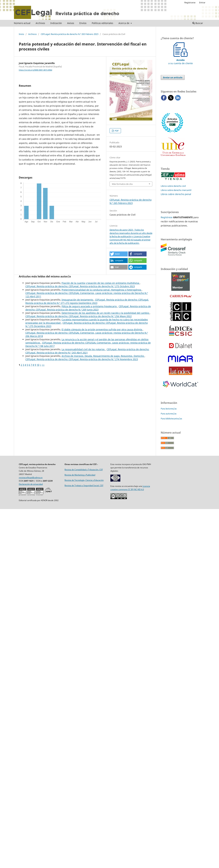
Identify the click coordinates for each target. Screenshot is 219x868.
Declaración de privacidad (31, 484)
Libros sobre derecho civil (173, 186)
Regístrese (167, 217)
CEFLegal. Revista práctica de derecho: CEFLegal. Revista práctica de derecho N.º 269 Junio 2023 (88, 308)
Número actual (22, 23)
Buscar (198, 23)
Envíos (83, 23)
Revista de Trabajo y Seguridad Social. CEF (84, 485)
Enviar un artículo (173, 77)
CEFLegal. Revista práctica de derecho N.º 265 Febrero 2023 (70, 34)
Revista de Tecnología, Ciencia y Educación (84, 480)
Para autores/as (169, 414)
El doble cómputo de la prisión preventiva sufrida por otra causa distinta (102, 329)
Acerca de (124, 23)
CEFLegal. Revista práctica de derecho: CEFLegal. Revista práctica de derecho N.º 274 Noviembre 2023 (82, 359)
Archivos (40, 23)
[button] (119, 254)
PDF (116, 131)
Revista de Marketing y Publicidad (80, 475)
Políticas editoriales (102, 23)
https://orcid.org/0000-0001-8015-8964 (35, 70)
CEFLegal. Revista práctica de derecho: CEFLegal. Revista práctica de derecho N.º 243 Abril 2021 (87, 351)
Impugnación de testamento (78, 300)
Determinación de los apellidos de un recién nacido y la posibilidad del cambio (106, 313)
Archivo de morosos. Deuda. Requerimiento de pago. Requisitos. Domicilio (103, 356)
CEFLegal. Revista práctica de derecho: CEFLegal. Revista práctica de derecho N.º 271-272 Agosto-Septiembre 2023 (87, 301)
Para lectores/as (169, 409)
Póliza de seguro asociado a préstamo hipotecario (89, 306)
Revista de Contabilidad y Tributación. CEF (84, 470)
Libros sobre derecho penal (176, 194)
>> (43, 365)
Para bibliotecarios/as (171, 419)
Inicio (21, 34)
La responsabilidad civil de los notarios (83, 349)
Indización (56, 23)
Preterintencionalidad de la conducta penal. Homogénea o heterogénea (102, 290)
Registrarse (190, 2)
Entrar (202, 2)
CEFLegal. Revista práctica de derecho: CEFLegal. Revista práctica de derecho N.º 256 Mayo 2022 (79, 316)
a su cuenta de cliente (181, 60)
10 (38, 365)
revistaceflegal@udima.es (31, 478)
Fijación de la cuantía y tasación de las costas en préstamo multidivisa (101, 283)
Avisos (71, 23)
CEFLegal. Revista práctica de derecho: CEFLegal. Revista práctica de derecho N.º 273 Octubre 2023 (80, 286)
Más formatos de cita (122, 184)
